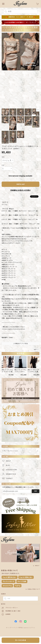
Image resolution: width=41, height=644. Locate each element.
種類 (3, 157)
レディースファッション (10, 451)
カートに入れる (21, 640)
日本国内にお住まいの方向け (21, 190)
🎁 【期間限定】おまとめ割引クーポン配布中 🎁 (20, 17)
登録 (36, 491)
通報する (36, 350)
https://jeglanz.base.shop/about (14, 329)
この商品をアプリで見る (20, 344)
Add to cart (21, 184)
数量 (3, 165)
